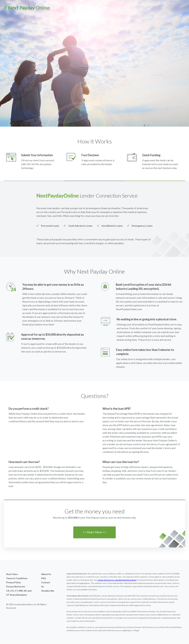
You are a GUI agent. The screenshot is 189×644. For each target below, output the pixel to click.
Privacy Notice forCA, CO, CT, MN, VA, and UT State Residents (19, 591)
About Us (46, 574)
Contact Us (46, 585)
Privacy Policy (13, 583)
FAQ (44, 579)
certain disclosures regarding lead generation (117, 580)
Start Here (12, 574)
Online (27, 8)
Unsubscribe (46, 591)
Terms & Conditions (17, 579)
